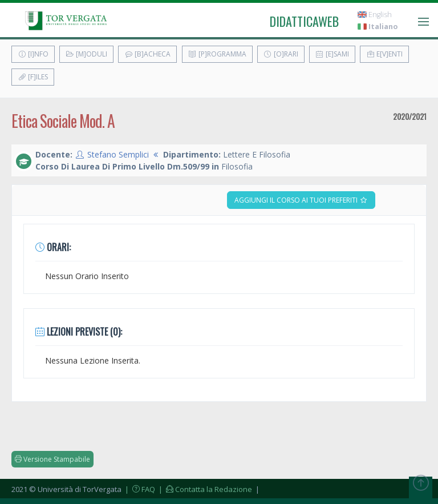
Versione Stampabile (52, 459)
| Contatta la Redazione (204, 489)
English (375, 15)
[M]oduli (86, 54)
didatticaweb (304, 21)
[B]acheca (147, 54)
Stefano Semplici (118, 154)
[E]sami (332, 54)
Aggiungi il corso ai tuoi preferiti (301, 200)
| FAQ (139, 489)
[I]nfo (33, 54)
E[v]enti (384, 54)
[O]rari (281, 54)
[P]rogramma (217, 54)
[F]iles (33, 77)
